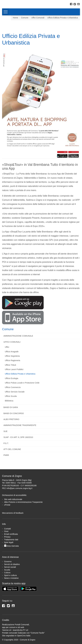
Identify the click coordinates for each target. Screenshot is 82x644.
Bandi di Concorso (14, 413)
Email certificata (11, 534)
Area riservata (11, 546)
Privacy (7, 537)
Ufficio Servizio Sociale (15, 392)
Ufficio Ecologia (11, 378)
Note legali (9, 542)
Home (15, 18)
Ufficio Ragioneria (12, 360)
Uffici (7, 347)
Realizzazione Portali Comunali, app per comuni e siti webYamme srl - (16, 627)
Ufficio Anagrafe (12, 352)
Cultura (7, 573)
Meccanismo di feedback (13, 513)
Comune (25, 18)
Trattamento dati (11, 540)
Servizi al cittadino (12, 564)
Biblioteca (9, 401)
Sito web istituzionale (13, 499)
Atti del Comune (12, 449)
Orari (6, 531)
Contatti (7, 529)
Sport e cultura (10, 575)
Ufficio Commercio (13, 387)
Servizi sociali (10, 567)
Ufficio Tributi (10, 365)
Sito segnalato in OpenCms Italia (16, 636)
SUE (5, 431)
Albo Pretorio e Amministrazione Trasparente (23, 502)
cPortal (7, 505)
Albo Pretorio (11, 419)
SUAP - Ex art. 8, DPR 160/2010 (18, 437)
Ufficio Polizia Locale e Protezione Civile (22, 383)
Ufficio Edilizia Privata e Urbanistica (63, 18)
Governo (8, 562)
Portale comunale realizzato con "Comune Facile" (23, 633)
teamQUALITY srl (20, 630)
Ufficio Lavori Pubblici (14, 369)
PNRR (6, 455)
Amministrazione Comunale (18, 336)
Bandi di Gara (11, 407)
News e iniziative (11, 578)
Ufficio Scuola (11, 396)
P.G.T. (6, 443)
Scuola (7, 570)
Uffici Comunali (38, 18)
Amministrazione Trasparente (20, 425)
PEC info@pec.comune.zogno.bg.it (17, 488)
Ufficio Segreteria (12, 356)
